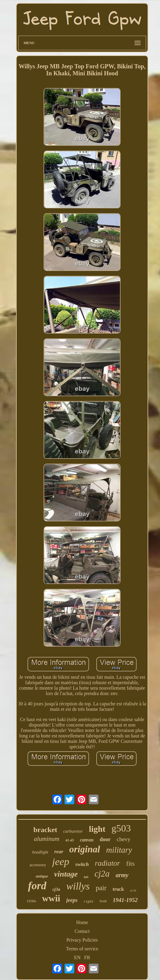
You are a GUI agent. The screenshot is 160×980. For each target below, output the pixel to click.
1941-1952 (125, 900)
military (119, 850)
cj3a (56, 889)
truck (118, 889)
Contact (82, 931)
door (105, 839)
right (89, 902)
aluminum (47, 839)
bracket (45, 830)
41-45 (70, 840)
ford (37, 886)
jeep (61, 862)
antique (42, 876)
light (97, 829)
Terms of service (82, 949)
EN (77, 957)
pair (101, 888)
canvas (87, 840)
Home (82, 922)
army (122, 875)
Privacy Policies (82, 940)
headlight (40, 852)
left (86, 877)
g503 (121, 828)
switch (82, 864)
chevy (123, 839)
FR (87, 957)
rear (59, 852)
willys (78, 886)
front (103, 901)
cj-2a (133, 890)
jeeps (72, 900)
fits (130, 863)
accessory (38, 865)
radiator (107, 863)
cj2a (102, 874)
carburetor (73, 831)
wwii (51, 898)
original (85, 849)
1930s (31, 901)
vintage (66, 874)
